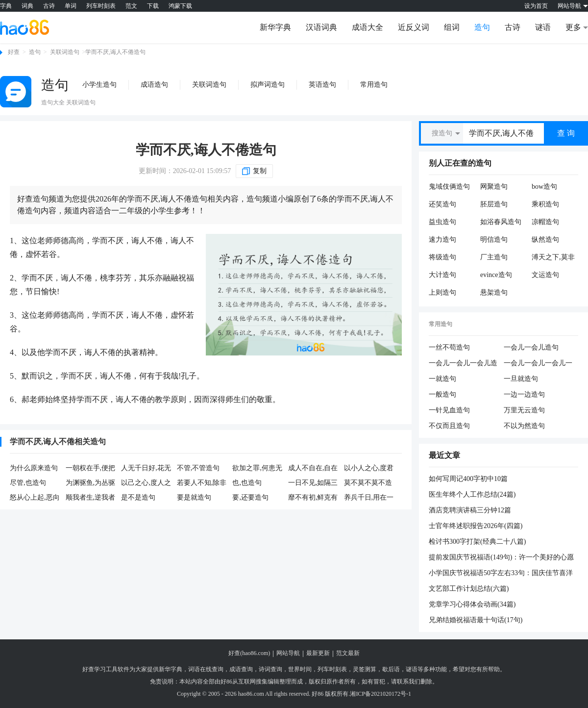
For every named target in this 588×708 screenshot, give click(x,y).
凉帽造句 (545, 222)
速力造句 (442, 240)
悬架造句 (494, 292)
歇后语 (391, 669)
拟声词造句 (268, 85)
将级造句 (442, 257)
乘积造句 (545, 204)
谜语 (543, 27)
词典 (27, 6)
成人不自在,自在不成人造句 (313, 469)
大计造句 (442, 275)
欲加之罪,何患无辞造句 (257, 469)
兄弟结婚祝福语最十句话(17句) (476, 620)
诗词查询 (270, 669)
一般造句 (442, 394)
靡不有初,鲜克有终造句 (313, 498)
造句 (482, 27)
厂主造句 (494, 257)
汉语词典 (321, 27)
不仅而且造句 (449, 426)
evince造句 (496, 275)
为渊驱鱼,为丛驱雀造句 (91, 483)
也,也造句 (247, 483)
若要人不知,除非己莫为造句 (202, 483)
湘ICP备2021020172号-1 (380, 694)
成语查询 (241, 669)
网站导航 (288, 653)
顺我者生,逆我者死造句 (91, 498)
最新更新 (318, 653)
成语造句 (154, 85)
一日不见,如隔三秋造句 (313, 483)
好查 (14, 52)
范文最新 (348, 653)
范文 (131, 6)
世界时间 (300, 669)
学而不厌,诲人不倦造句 (206, 150)
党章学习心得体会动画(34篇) (472, 604)
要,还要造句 (250, 497)
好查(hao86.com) (249, 653)
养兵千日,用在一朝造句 (369, 498)
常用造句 (374, 85)
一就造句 (442, 379)
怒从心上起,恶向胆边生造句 (35, 498)
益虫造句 (442, 222)
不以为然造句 (524, 426)
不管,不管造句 (198, 468)
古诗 (49, 6)
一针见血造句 (449, 410)
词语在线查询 (206, 669)
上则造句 (442, 292)
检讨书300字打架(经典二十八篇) (477, 542)
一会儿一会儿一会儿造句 (463, 364)
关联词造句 (65, 52)
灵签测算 (365, 669)
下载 (153, 6)
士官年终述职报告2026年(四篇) (476, 526)
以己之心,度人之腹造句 (146, 483)
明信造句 (494, 240)
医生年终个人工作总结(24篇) (472, 494)
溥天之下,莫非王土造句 (553, 257)
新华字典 (275, 27)
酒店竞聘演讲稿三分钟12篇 (470, 510)
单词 (71, 6)
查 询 (566, 133)
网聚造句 (494, 187)
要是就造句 (194, 497)
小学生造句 (99, 85)
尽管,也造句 (28, 483)
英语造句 (322, 85)
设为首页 (536, 6)
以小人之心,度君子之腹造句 (369, 469)
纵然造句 (545, 240)
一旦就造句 (521, 379)
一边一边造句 (524, 394)
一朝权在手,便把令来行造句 (91, 469)
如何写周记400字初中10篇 (468, 479)
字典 (6, 6)
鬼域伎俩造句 (449, 187)
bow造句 (544, 187)
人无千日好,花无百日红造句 (146, 469)
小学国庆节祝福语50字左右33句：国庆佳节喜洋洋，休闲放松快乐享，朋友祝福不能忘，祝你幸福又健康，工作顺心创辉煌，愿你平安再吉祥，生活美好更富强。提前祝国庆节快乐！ (501, 574)
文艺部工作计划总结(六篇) (469, 589)
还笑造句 (442, 204)
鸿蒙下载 (180, 6)
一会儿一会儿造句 (531, 347)
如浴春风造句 (501, 222)
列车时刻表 (101, 6)
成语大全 (367, 27)
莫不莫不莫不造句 (368, 483)
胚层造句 (494, 204)
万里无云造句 (524, 410)
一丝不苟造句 (449, 347)
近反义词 (414, 27)
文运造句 (545, 275)
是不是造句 (138, 497)
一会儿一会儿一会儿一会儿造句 (538, 364)
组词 (452, 27)
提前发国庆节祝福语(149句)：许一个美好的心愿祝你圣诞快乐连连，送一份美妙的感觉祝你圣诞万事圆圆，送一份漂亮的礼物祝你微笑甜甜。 (501, 558)
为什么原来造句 (34, 468)
